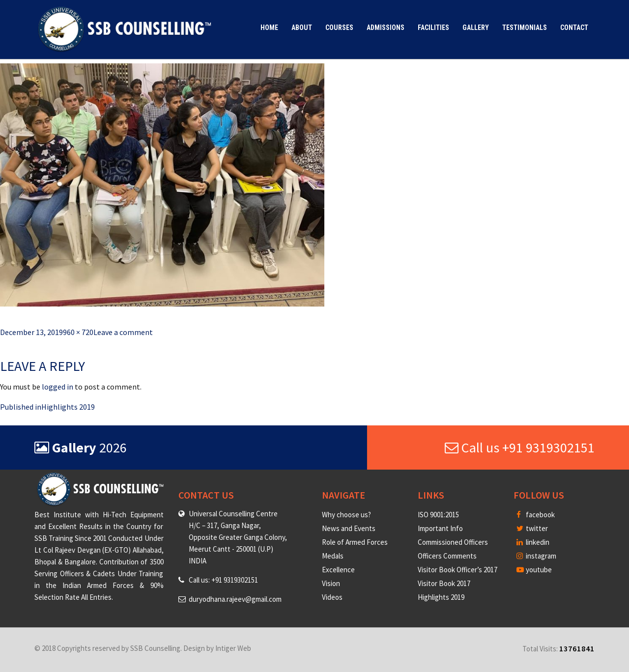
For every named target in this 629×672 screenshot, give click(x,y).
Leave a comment (123, 332)
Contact (574, 28)
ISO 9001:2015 (438, 515)
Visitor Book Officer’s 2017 (457, 570)
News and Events (349, 528)
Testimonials (525, 28)
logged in (57, 387)
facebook (536, 515)
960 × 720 (78, 332)
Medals (333, 556)
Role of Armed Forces (355, 542)
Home (269, 28)
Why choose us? (346, 515)
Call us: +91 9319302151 (223, 580)
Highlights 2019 (441, 597)
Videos (332, 597)
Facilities (433, 28)
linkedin (533, 542)
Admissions (386, 28)
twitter (532, 528)
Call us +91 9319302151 (520, 448)
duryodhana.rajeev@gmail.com (235, 599)
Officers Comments (447, 556)
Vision (331, 583)
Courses (339, 28)
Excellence (338, 570)
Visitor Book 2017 (444, 583)
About (302, 28)
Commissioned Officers (453, 542)
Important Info (440, 528)
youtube (534, 570)
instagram (536, 556)
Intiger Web (233, 648)
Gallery (476, 28)
